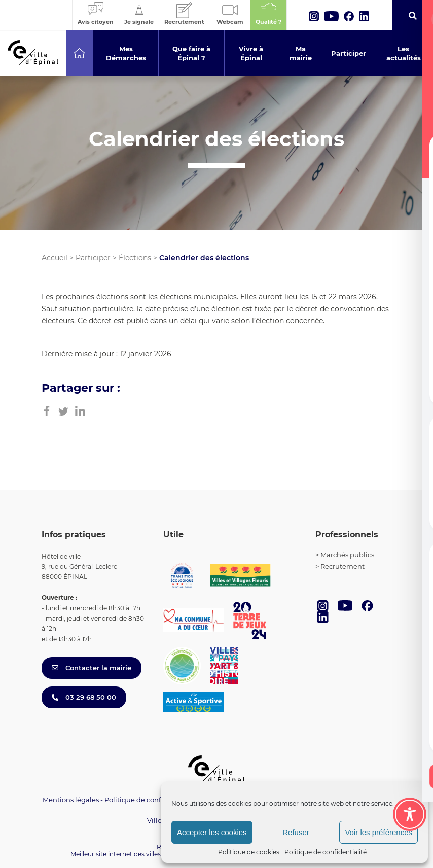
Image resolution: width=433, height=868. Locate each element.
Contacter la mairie (92, 668)
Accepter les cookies (212, 832)
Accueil (55, 258)
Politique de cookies (249, 852)
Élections (135, 258)
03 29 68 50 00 (84, 697)
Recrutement (342, 566)
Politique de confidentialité (326, 852)
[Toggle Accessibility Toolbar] (410, 814)
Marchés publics (347, 555)
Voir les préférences (378, 832)
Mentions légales (71, 800)
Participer (93, 258)
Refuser (296, 832)
